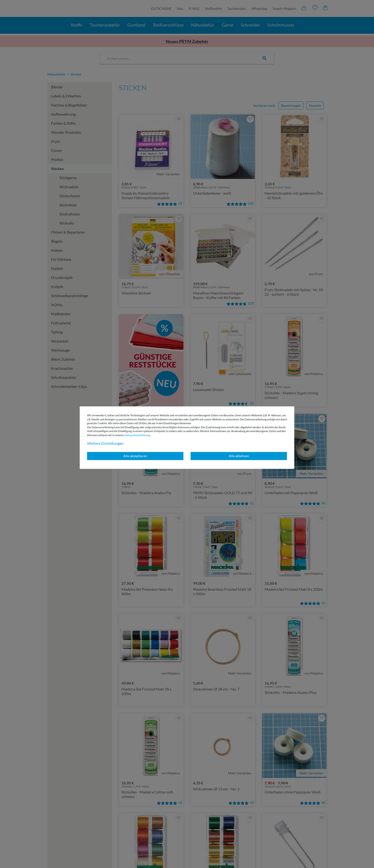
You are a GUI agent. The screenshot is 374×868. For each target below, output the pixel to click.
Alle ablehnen (239, 456)
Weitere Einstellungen (105, 443)
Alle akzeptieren (135, 456)
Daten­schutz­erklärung (137, 435)
